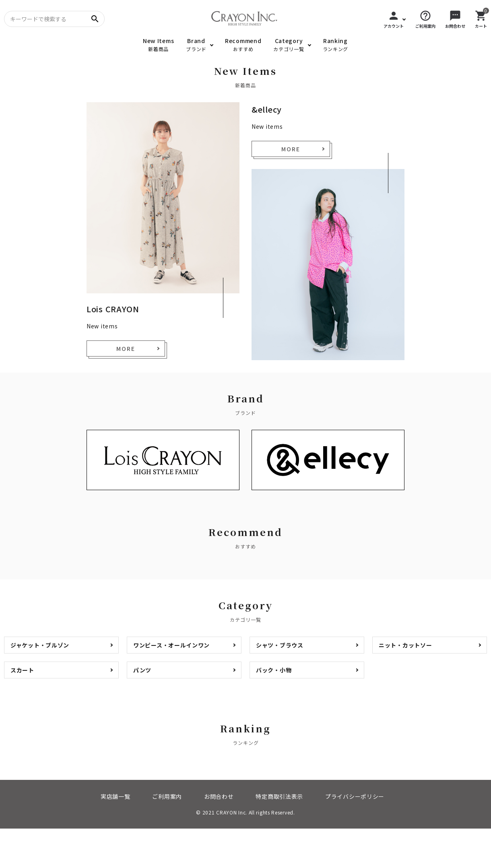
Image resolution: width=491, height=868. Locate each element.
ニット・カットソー (405, 645)
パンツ (142, 670)
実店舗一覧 (116, 796)
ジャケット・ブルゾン (40, 645)
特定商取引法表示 (279, 796)
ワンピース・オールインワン (171, 645)
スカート (22, 670)
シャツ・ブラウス (280, 645)
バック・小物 (274, 670)
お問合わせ (219, 796)
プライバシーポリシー (355, 796)
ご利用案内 (167, 796)
